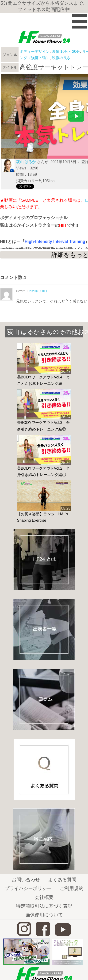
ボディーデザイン (35, 51)
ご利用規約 (72, 888)
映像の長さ (61, 58)
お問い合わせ (26, 880)
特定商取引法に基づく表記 (44, 906)
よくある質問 (62, 880)
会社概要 (44, 897)
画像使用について (44, 915)
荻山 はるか (26, 162)
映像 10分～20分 (66, 51)
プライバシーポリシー (28, 888)
